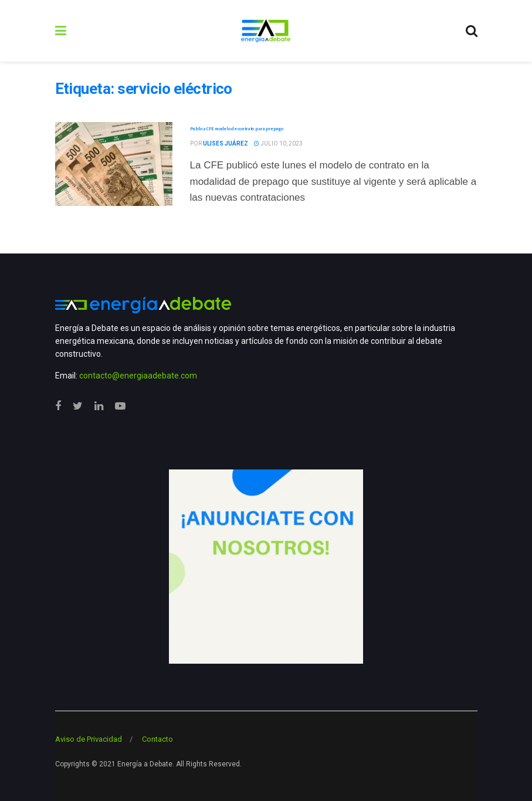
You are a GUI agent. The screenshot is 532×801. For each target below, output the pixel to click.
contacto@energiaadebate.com (138, 376)
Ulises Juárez (226, 143)
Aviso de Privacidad (89, 739)
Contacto (157, 739)
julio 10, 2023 (278, 143)
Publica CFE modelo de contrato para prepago (237, 129)
